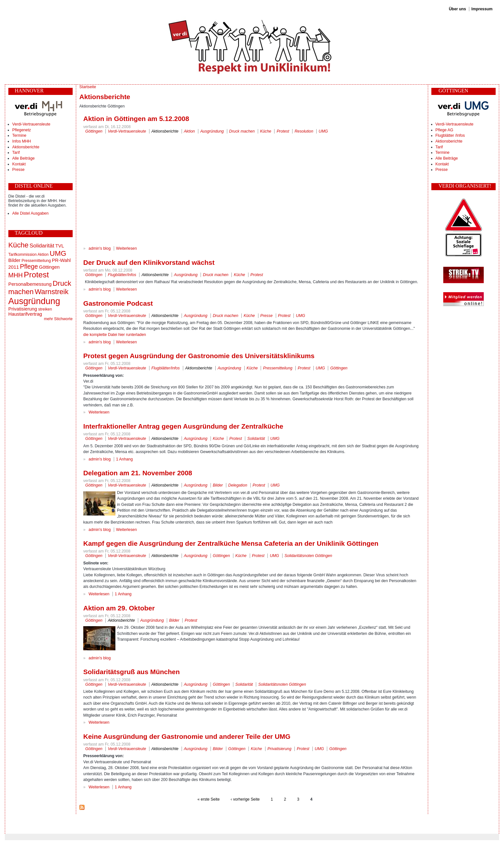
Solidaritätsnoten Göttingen (308, 556)
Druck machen (242, 131)
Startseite (88, 87)
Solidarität (42, 246)
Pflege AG (444, 130)
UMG (58, 253)
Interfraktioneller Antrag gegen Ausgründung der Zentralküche (183, 426)
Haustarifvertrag (25, 314)
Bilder (14, 260)
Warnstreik (52, 292)
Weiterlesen (126, 248)
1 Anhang (124, 459)
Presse (18, 170)
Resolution (304, 131)
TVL (60, 246)
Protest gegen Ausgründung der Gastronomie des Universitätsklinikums (199, 356)
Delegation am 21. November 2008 (138, 473)
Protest (36, 275)
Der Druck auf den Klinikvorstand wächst (149, 262)
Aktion (43, 255)
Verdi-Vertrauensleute (31, 124)
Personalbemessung (30, 284)
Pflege (29, 266)
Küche (18, 245)
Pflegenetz (22, 130)
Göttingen (49, 267)
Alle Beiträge (23, 158)
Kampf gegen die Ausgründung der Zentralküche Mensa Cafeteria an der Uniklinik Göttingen (231, 543)
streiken (45, 309)
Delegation (238, 485)
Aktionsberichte (26, 147)
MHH (16, 275)
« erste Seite (208, 799)
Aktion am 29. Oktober (119, 608)
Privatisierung (23, 309)
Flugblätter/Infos (122, 275)
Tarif (16, 153)
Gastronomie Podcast (118, 303)
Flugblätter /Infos (450, 135)
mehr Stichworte (58, 319)
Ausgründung (34, 301)
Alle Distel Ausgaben (30, 213)
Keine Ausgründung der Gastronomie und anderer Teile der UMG (187, 736)
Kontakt (19, 164)
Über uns (457, 9)
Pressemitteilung (36, 261)
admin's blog (100, 248)
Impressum (482, 9)
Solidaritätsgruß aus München (131, 672)
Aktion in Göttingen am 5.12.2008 (136, 119)
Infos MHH (22, 141)
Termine (19, 135)
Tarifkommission (22, 255)
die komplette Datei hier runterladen (115, 335)
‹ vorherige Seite (245, 799)
